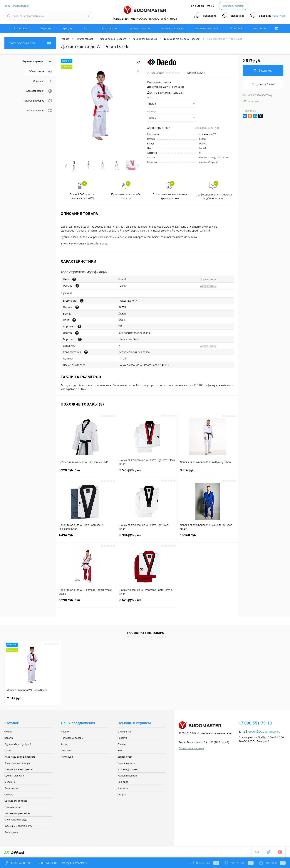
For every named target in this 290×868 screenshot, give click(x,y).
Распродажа (11, 832)
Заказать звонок (233, 6)
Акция (64, 744)
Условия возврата (207, 28)
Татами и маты (13, 807)
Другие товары (208, 280)
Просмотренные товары (145, 633)
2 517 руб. (15, 698)
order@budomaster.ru (264, 732)
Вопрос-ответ (110, 28)
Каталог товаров (30, 43)
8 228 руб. (87, 473)
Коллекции (67, 757)
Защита (9, 738)
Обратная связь (18, 863)
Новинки (66, 732)
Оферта (122, 795)
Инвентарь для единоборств (20, 757)
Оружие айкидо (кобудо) (18, 744)
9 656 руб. (208, 473)
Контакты (260, 28)
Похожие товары (39, 111)
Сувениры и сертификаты (18, 826)
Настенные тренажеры (17, 814)
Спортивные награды (16, 820)
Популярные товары (72, 738)
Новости (46, 28)
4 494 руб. (87, 537)
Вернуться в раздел (37, 62)
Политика (236, 28)
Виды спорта (11, 788)
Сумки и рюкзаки (14, 776)
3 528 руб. (147, 602)
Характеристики (39, 91)
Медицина (10, 782)
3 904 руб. (147, 538)
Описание (43, 81)
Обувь (8, 751)
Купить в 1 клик (263, 84)
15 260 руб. (208, 537)
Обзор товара (40, 71)
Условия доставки (173, 28)
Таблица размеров (38, 101)
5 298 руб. (87, 602)
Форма (8, 732)
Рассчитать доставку (258, 95)
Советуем (66, 751)
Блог (87, 28)
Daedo (203, 144)
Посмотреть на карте (191, 749)
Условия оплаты (140, 28)
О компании (21, 28)
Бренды (67, 28)
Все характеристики (207, 128)
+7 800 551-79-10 (46, 863)
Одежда (9, 795)
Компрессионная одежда (18, 770)
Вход (7, 6)
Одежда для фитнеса (16, 801)
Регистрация (21, 6)
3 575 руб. (147, 473)
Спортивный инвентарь (17, 763)
